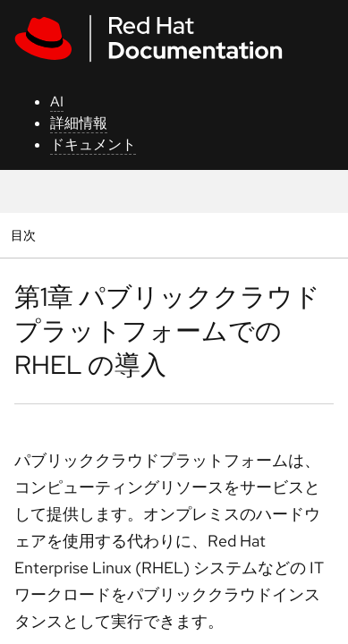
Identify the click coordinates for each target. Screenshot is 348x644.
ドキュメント (93, 144)
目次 (25, 235)
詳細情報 (79, 123)
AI (57, 102)
